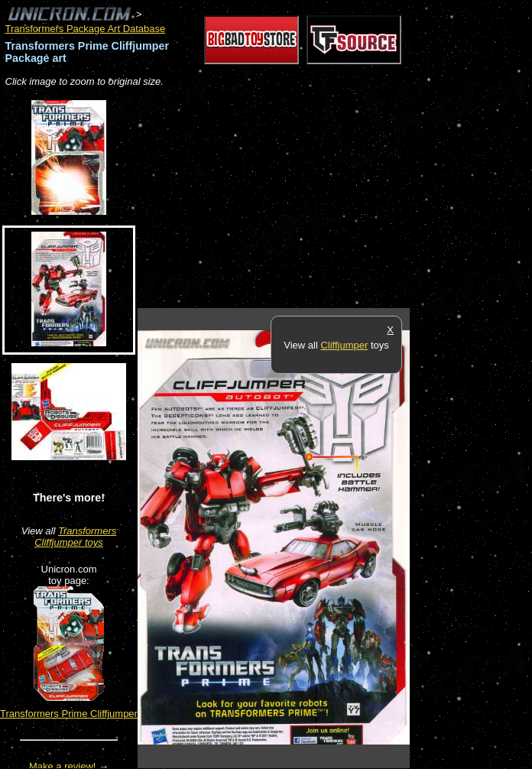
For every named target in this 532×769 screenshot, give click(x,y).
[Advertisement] (316, 199)
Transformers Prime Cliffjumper (69, 714)
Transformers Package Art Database (86, 29)
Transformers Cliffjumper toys (75, 537)
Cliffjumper (344, 345)
